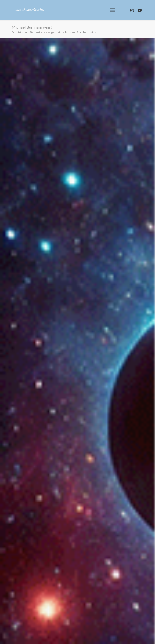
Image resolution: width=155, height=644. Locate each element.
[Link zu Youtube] (140, 10)
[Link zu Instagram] (132, 10)
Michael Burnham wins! (32, 27)
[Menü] (113, 10)
